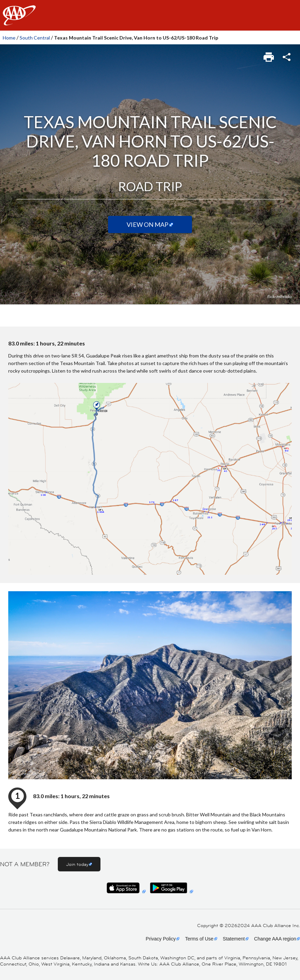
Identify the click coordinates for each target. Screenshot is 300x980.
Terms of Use (199, 939)
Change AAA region (275, 939)
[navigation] (150, 15)
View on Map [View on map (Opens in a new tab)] (147, 224)
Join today (77, 864)
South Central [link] (35, 38)
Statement (234, 939)
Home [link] (9, 38)
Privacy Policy (161, 939)
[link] (269, 55)
